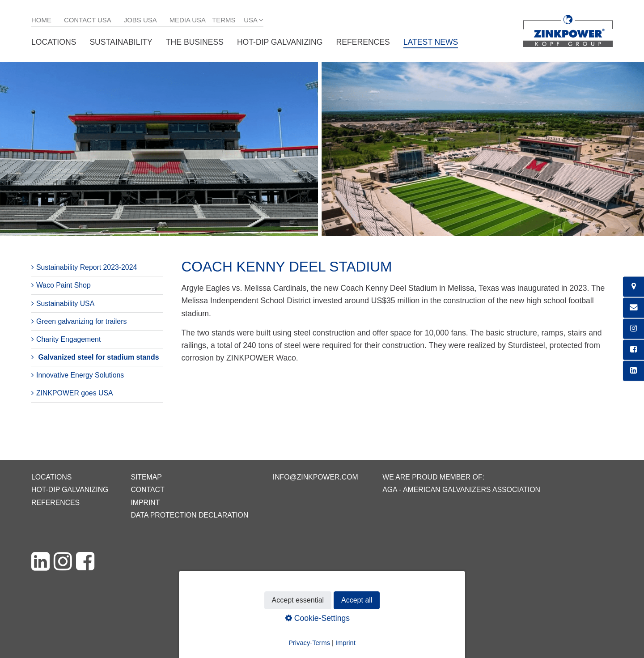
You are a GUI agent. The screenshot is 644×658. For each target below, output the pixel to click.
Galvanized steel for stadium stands (98, 357)
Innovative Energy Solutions (80, 375)
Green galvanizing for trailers (81, 321)
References (363, 42)
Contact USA (88, 20)
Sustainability (121, 42)
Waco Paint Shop (64, 285)
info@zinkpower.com (316, 477)
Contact (147, 490)
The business (195, 42)
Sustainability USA (65, 304)
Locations (54, 42)
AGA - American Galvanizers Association (461, 490)
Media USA (188, 20)
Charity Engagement (68, 339)
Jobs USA (140, 20)
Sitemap (146, 477)
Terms (224, 20)
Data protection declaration (189, 515)
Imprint (145, 503)
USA (251, 20)
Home (41, 20)
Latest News (431, 42)
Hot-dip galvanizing (280, 42)
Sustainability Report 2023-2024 (87, 267)
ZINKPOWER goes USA (75, 393)
